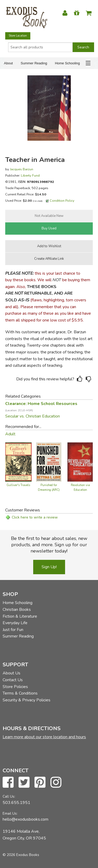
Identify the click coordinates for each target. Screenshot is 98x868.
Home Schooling (67, 63)
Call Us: (9, 796)
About (8, 63)
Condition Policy (62, 201)
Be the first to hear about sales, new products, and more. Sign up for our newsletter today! (49, 545)
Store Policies (15, 687)
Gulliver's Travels (18, 485)
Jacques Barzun (22, 169)
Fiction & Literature (20, 616)
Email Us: (10, 813)
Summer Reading (34, 63)
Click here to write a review (35, 517)
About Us (11, 673)
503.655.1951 (16, 803)
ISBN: (36, 182)
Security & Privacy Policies (27, 700)
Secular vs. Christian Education (33, 416)
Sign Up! (49, 567)
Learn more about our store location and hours (44, 737)
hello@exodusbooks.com (25, 819)
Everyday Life (15, 623)
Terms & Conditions (20, 693)
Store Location (18, 36)
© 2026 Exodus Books (21, 855)
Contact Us (13, 680)
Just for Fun (13, 630)
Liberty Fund (30, 175)
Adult (10, 434)
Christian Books (17, 610)
